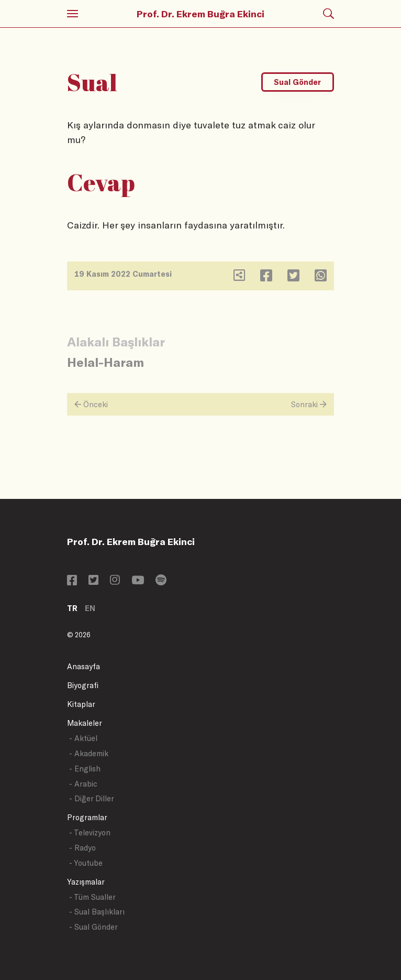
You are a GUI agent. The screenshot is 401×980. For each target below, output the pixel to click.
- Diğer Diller (92, 798)
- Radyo (82, 848)
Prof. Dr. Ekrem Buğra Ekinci (200, 14)
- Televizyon (90, 832)
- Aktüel (83, 738)
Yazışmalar (86, 882)
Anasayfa (83, 666)
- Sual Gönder (93, 927)
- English (85, 769)
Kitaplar (81, 704)
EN (90, 608)
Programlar (87, 817)
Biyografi (83, 685)
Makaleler (85, 723)
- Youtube (86, 863)
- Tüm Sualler (92, 897)
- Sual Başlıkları (97, 912)
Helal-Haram (105, 362)
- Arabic (83, 784)
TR (72, 608)
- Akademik (89, 753)
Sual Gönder (297, 82)
